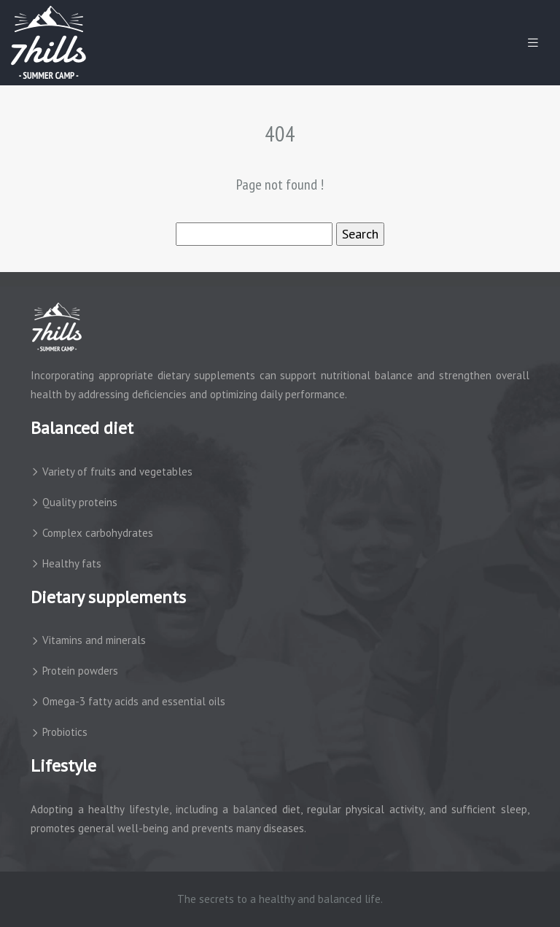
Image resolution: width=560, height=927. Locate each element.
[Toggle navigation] (533, 43)
